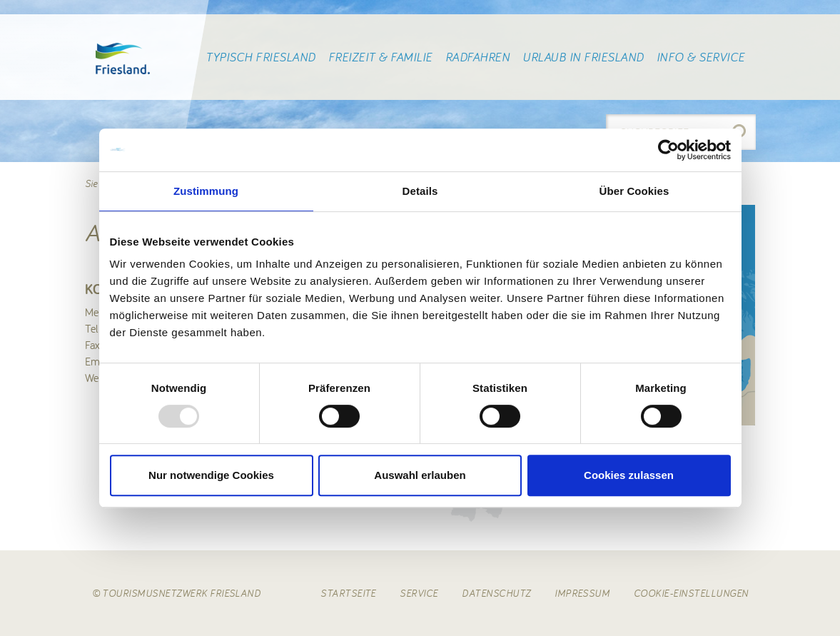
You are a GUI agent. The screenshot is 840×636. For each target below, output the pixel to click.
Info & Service (701, 57)
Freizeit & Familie (380, 57)
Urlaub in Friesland (583, 57)
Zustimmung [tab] (206, 191)
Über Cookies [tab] (634, 191)
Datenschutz (496, 593)
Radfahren (477, 57)
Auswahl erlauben (420, 475)
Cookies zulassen (629, 475)
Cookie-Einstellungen (691, 593)
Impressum (582, 593)
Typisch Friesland (260, 57)
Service (419, 593)
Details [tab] (420, 191)
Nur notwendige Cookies (211, 475)
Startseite (348, 593)
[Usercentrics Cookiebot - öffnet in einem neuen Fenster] (668, 150)
